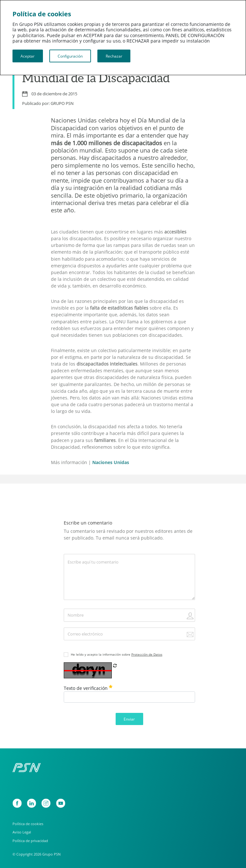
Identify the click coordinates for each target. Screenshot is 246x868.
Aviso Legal (22, 832)
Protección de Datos (147, 654)
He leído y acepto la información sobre (117, 654)
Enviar (129, 719)
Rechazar (114, 56)
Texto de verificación (88, 688)
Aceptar (28, 56)
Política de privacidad (30, 841)
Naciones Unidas (111, 462)
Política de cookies (28, 824)
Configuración (70, 56)
